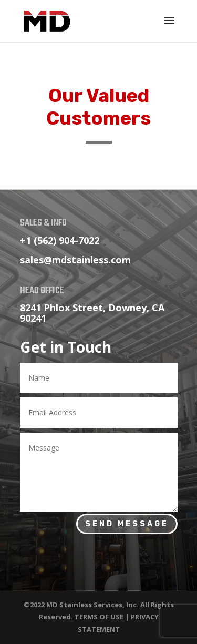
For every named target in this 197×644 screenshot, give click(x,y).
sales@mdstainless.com (75, 260)
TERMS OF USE (99, 617)
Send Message (127, 524)
